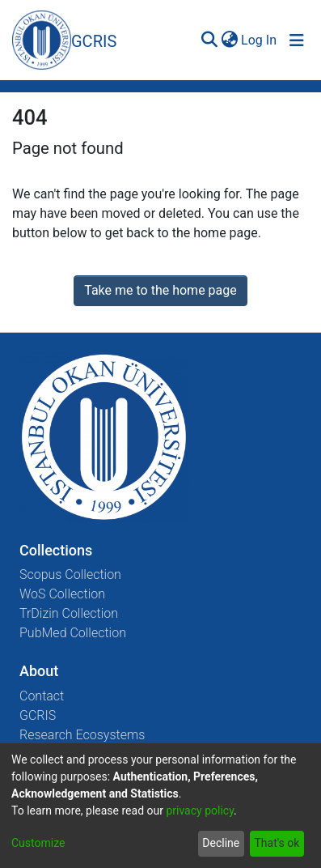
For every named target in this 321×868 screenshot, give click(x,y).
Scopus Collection (70, 574)
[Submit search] (209, 40)
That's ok (277, 843)
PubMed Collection (73, 633)
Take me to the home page (160, 290)
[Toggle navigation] (297, 40)
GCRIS (38, 715)
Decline (221, 843)
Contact (42, 696)
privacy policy (200, 811)
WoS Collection (62, 594)
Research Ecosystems (82, 735)
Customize (38, 843)
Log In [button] (260, 40)
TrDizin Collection (69, 613)
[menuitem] (229, 40)
